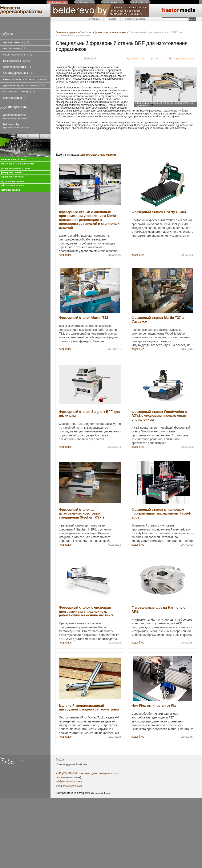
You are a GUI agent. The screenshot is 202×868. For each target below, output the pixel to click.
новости (112, 19)
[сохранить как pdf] (182, 59)
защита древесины (18, 73)
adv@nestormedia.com (69, 781)
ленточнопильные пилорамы (17, 164)
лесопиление (15, 48)
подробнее (65, 255)
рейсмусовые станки (12, 186)
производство (17, 61)
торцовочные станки (13, 177)
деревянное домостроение (24, 85)
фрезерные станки (11, 173)
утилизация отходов (19, 91)
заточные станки (10, 190)
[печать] (157, 59)
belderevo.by (16, 126)
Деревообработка (15, 116)
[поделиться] (136, 59)
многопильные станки (13, 159)
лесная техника (16, 42)
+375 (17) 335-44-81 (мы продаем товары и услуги (87, 773)
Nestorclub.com (103, 793)
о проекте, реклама (135, 19)
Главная (61, 32)
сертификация (15, 98)
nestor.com (57, 2)
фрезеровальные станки (110, 32)
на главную (94, 19)
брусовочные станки (12, 181)
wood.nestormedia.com (69, 786)
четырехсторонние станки (16, 168)
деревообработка (18, 67)
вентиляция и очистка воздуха (25, 79)
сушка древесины (18, 54)
